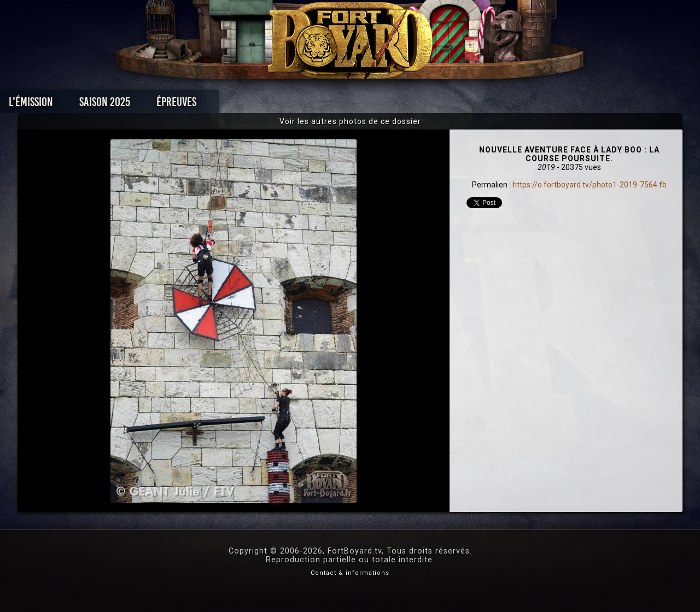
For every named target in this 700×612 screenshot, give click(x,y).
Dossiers (426, 105)
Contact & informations (350, 573)
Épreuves (251, 105)
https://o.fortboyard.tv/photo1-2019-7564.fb (590, 185)
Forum (485, 105)
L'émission (105, 105)
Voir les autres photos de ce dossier (350, 121)
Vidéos (367, 105)
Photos (312, 105)
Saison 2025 (179, 105)
